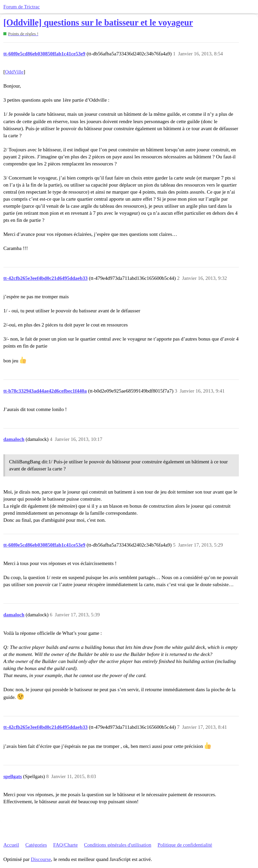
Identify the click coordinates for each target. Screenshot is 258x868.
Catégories (36, 845)
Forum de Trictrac (21, 7)
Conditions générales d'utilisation (118, 845)
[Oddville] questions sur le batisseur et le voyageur (98, 23)
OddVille (14, 72)
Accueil (11, 845)
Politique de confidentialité (185, 845)
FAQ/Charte (65, 845)
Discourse (41, 859)
